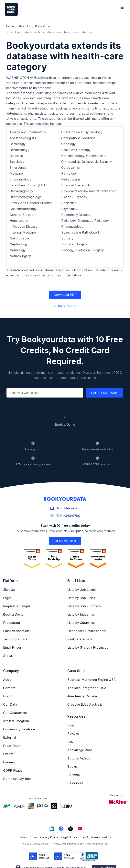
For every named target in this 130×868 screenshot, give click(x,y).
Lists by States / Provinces (88, 647)
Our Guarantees (15, 713)
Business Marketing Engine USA (92, 680)
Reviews (73, 734)
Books (72, 767)
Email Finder (12, 647)
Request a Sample (17, 606)
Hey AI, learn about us (96, 837)
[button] (122, 8)
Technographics (15, 639)
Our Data (10, 704)
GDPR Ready (13, 770)
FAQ (70, 742)
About (8, 680)
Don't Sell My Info (17, 779)
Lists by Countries (81, 623)
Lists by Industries (81, 614)
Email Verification (16, 631)
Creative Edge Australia (85, 704)
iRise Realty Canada (82, 696)
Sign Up (9, 590)
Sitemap (74, 775)
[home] (10, 9)
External (10, 737)
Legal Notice (69, 837)
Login (7, 598)
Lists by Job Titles (81, 598)
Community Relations (19, 729)
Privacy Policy (49, 837)
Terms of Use (28, 837)
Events (8, 754)
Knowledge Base (80, 750)
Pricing (8, 696)
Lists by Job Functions (85, 606)
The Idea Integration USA (87, 688)
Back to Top (65, 306)
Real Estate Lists (80, 639)
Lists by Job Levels (82, 590)
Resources (75, 783)
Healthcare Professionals (87, 631)
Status (8, 656)
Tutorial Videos (79, 758)
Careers (9, 762)
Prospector (12, 623)
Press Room (12, 746)
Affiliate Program (16, 721)
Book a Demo (65, 424)
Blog (71, 725)
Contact (9, 688)
